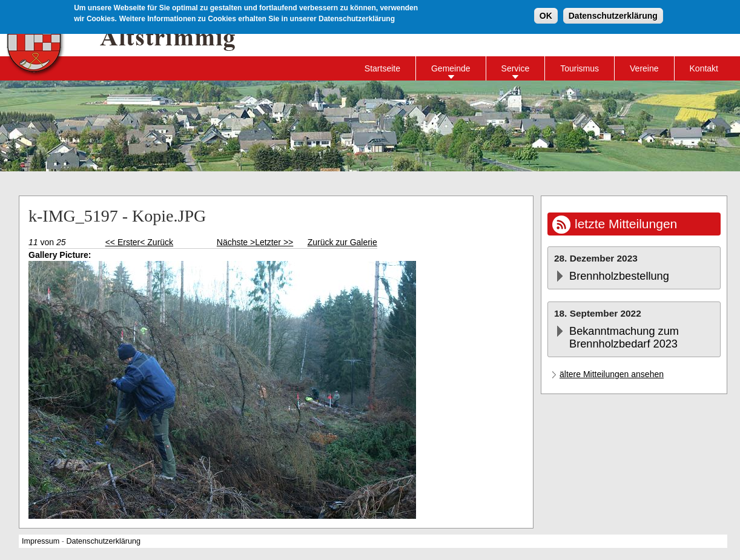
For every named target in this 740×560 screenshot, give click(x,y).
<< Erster (123, 242)
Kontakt (704, 68)
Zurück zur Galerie (342, 242)
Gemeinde (451, 68)
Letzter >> (274, 242)
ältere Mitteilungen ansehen (612, 374)
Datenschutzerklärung (613, 15)
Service (516, 68)
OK (546, 15)
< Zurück (157, 242)
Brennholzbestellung (619, 276)
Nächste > (236, 242)
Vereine (644, 68)
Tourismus (580, 68)
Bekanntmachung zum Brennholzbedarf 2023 (624, 338)
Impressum (41, 541)
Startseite (382, 68)
